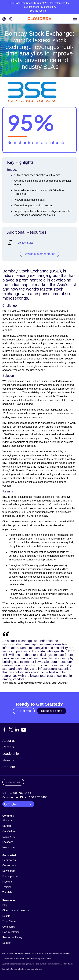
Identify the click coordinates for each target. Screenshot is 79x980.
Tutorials (7, 892)
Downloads (9, 871)
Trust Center (9, 921)
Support (7, 943)
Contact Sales (25, 243)
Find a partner (10, 876)
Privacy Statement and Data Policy (59, 953)
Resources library (12, 937)
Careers (8, 747)
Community (9, 927)
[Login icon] (4, 19)
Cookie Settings (46, 959)
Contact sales (10, 865)
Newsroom (10, 760)
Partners (9, 767)
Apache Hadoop (8, 964)
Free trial (7, 882)
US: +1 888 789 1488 (17, 793)
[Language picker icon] (11, 19)
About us (9, 741)
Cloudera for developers (16, 910)
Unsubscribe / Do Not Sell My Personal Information (21, 959)
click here (39, 969)
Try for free (24, 711)
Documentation (11, 932)
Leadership (11, 754)
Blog (5, 905)
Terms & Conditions (39, 953)
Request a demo (52, 711)
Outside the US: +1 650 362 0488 (25, 797)
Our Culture (9, 831)
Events (6, 916)
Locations (8, 842)
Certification (9, 860)
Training (7, 887)
